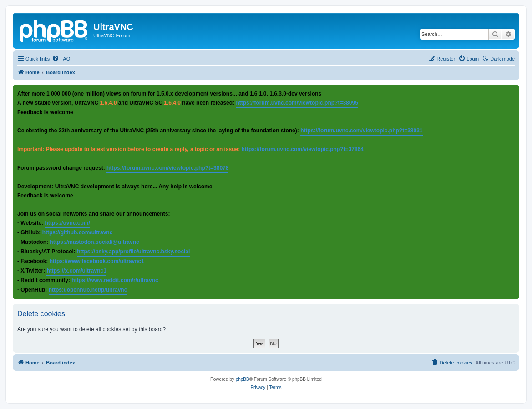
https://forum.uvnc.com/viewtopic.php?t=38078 (167, 168)
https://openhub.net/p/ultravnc (88, 290)
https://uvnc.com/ (67, 223)
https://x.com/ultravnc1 (76, 271)
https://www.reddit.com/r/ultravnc (115, 280)
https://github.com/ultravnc (78, 232)
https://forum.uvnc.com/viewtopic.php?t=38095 (297, 103)
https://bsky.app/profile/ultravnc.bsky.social (133, 252)
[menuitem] (61, 59)
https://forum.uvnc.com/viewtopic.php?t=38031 (361, 131)
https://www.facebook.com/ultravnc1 (97, 261)
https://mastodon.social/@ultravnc (94, 242)
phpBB (243, 379)
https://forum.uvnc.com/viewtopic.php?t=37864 (303, 149)
